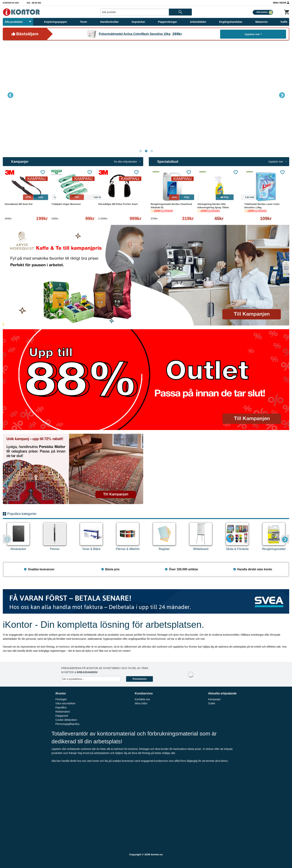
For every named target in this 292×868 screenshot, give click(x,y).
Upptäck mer (253, 34)
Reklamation (63, 712)
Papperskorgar (168, 22)
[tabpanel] (146, 95)
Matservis (261, 22)
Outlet (212, 703)
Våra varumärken (65, 703)
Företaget (61, 699)
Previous (10, 95)
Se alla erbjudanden (127, 162)
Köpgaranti (62, 716)
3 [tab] (152, 151)
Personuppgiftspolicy (67, 724)
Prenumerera (139, 679)
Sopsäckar (138, 22)
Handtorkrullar (109, 22)
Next (282, 95)
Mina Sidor (281, 3)
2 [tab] (146, 151)
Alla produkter (18, 22)
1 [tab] (140, 151)
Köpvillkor (61, 708)
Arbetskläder (198, 22)
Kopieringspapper (56, 22)
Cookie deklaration (66, 720)
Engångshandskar (231, 22)
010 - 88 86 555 (34, 3)
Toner (84, 22)
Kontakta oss (11, 3)
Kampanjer (215, 699)
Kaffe (284, 22)
